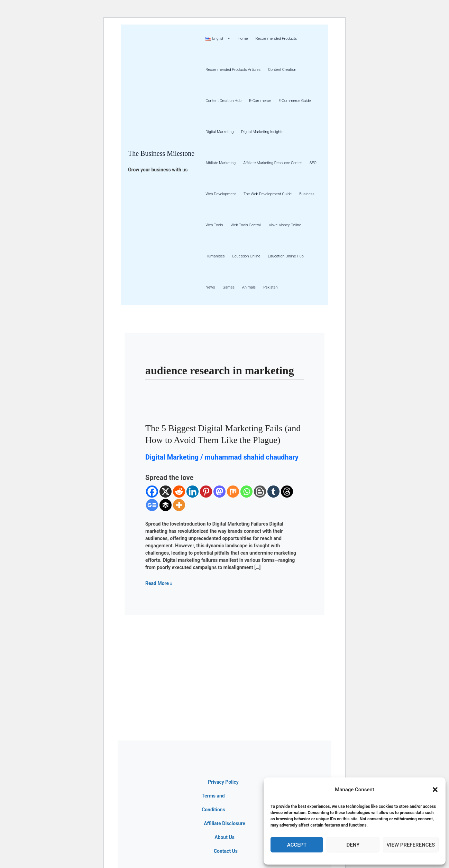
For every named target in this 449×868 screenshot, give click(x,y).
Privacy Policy (223, 782)
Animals (249, 287)
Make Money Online (285, 225)
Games (229, 287)
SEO (313, 163)
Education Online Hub (286, 256)
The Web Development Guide (268, 194)
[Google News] (152, 505)
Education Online (246, 256)
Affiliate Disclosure (224, 823)
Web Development (221, 194)
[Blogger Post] (260, 492)
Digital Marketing (219, 132)
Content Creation (282, 70)
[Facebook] (152, 492)
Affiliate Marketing (221, 163)
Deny (353, 845)
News (210, 287)
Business (307, 194)
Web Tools (214, 225)
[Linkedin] (193, 492)
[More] (179, 505)
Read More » (159, 583)
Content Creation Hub (223, 101)
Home (243, 39)
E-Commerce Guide (295, 101)
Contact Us (226, 851)
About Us (224, 837)
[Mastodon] (219, 492)
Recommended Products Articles (233, 70)
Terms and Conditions (213, 803)
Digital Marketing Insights (262, 132)
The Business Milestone (161, 153)
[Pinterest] (206, 492)
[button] (435, 790)
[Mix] (233, 492)
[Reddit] (179, 492)
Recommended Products (276, 39)
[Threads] (287, 492)
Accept (297, 845)
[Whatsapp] (246, 492)
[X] (166, 492)
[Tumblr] (273, 492)
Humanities (215, 256)
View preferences (411, 845)
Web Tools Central (246, 225)
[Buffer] (166, 505)
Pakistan (271, 287)
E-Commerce (260, 101)
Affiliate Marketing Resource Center (273, 163)
